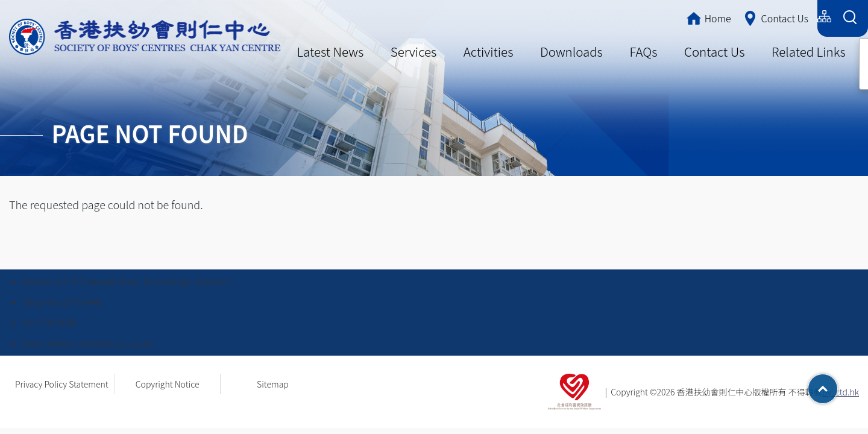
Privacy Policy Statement (62, 384)
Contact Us (714, 51)
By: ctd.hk (841, 392)
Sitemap (273, 384)
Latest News (330, 51)
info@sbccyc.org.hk (116, 343)
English (794, 17)
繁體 (718, 17)
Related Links (809, 51)
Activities (489, 51)
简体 (753, 17)
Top (838, 385)
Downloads (571, 51)
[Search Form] (850, 18)
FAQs (643, 51)
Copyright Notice (168, 384)
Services (414, 51)
